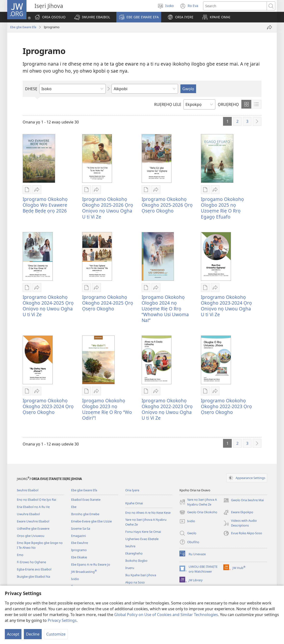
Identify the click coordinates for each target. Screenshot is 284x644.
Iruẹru (130, 568)
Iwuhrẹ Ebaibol (28, 490)
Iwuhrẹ (130, 546)
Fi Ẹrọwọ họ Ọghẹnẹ (31, 562)
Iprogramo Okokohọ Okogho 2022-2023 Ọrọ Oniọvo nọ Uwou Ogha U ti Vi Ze (167, 409)
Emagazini (78, 536)
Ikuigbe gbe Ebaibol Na (33, 576)
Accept (13, 634)
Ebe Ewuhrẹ (79, 543)
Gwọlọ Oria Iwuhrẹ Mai (244, 500)
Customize (56, 634)
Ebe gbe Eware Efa (23, 27)
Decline (33, 634)
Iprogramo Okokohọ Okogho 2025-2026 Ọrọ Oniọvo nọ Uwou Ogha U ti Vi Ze (108, 208)
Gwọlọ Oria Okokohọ (198, 512)
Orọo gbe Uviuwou (31, 536)
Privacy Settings (62, 620)
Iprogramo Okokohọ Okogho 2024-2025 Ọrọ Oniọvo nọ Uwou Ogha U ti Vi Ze (48, 306)
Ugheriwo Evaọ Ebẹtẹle (142, 539)
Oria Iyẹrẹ (132, 490)
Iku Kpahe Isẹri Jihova (141, 575)
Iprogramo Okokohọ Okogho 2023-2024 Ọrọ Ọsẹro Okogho (48, 406)
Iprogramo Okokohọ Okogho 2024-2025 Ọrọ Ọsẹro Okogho (108, 303)
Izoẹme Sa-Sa (81, 528)
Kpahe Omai (134, 503)
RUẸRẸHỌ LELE (168, 104)
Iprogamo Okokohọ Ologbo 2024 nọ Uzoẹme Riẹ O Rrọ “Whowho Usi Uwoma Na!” (165, 309)
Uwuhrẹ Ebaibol (28, 514)
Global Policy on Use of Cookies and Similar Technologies (166, 615)
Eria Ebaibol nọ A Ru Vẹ (33, 507)
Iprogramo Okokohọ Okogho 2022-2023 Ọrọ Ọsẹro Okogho (226, 406)
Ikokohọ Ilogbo (136, 561)
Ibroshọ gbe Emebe (85, 514)
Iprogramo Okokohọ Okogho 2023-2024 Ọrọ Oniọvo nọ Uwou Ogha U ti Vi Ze (226, 306)
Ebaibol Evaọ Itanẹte (86, 500)
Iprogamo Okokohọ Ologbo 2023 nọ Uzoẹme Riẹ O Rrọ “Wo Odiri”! (107, 409)
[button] (92, 17)
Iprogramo (79, 550)
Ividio (75, 579)
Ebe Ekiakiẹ (79, 557)
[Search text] (235, 6)
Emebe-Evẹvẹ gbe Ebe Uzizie (91, 521)
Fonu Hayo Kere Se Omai (143, 532)
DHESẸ (31, 89)
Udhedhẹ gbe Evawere (33, 528)
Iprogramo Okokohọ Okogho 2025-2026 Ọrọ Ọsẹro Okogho (167, 205)
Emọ (20, 555)
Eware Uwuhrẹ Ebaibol (33, 521)
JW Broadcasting (84, 572)
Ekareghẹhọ (134, 553)
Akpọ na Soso (135, 582)
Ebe (74, 507)
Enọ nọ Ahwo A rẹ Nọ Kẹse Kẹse (148, 513)
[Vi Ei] (270, 27)
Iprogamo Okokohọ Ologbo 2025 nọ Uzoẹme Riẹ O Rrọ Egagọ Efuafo (222, 208)
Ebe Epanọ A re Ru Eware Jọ (91, 564)
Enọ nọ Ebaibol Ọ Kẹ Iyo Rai (36, 500)
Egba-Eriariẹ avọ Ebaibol (34, 569)
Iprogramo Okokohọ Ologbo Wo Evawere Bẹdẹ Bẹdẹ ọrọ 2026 (45, 205)
